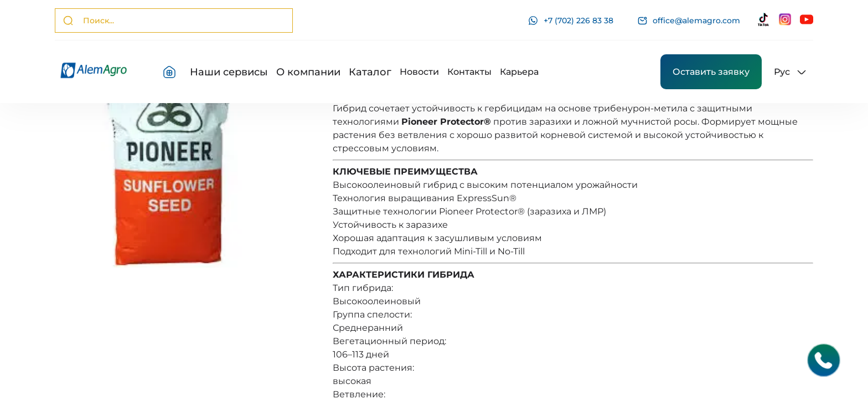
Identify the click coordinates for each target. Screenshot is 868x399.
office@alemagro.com (689, 21)
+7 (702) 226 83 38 (571, 21)
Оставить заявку (711, 72)
